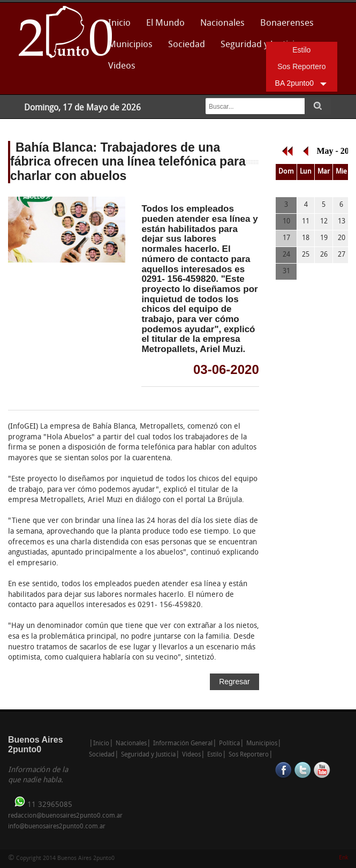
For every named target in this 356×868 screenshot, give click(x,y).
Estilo (301, 50)
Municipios (130, 45)
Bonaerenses (284, 27)
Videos (122, 66)
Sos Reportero (301, 66)
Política (229, 744)
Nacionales (222, 23)
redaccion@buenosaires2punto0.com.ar (65, 816)
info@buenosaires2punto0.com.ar (57, 827)
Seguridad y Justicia (148, 755)
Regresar (234, 682)
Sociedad (187, 45)
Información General (183, 744)
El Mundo (165, 23)
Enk (343, 858)
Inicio (119, 23)
